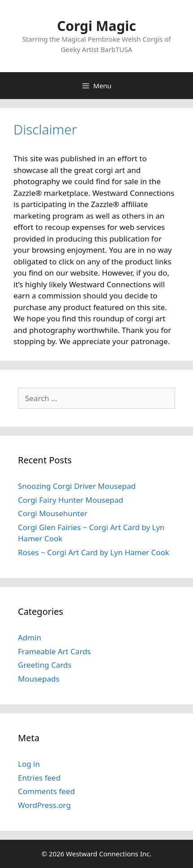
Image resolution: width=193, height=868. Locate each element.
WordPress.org (44, 805)
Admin (30, 637)
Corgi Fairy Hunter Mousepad (71, 500)
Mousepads (39, 679)
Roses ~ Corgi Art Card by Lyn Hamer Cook (94, 552)
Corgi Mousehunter (53, 513)
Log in (29, 764)
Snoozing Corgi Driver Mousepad (77, 486)
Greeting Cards (45, 665)
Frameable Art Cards (54, 651)
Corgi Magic (96, 26)
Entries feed (39, 778)
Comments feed (46, 791)
